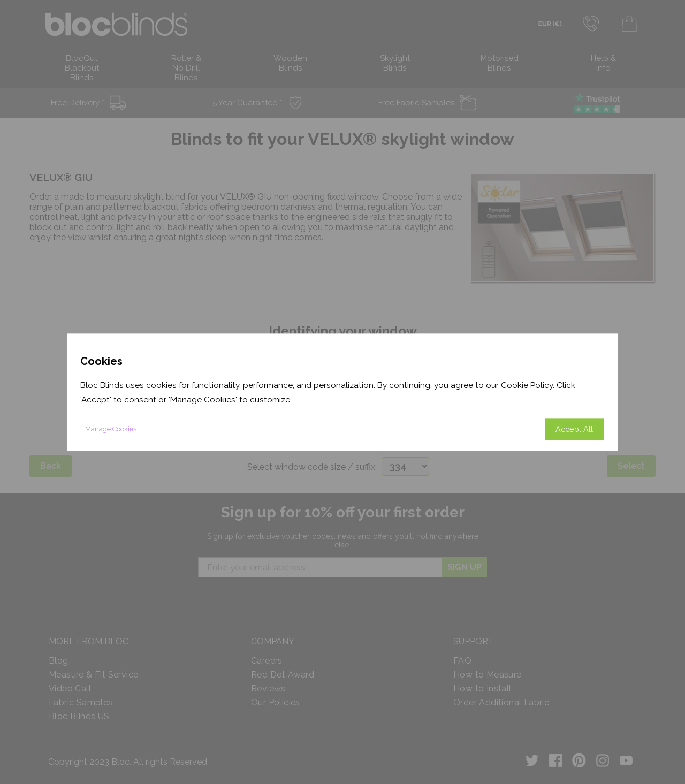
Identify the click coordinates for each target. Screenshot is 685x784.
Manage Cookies (111, 429)
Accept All (574, 429)
